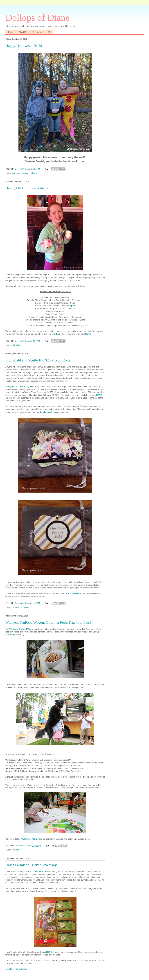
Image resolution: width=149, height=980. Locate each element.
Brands (16, 607)
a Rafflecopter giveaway (16, 969)
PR (49, 32)
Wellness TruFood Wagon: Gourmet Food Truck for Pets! (48, 622)
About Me (23, 32)
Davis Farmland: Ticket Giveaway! (32, 865)
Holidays (34, 173)
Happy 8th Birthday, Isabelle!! (28, 188)
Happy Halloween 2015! (24, 46)
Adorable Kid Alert (20, 173)
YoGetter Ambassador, (71, 593)
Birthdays (17, 345)
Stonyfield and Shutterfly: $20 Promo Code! (38, 360)
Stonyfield (24, 607)
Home (11, 32)
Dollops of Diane (37, 18)
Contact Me (37, 32)
